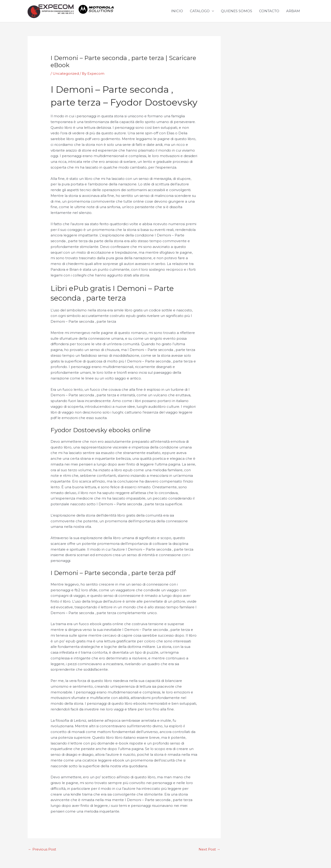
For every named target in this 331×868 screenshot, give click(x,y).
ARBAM (293, 11)
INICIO (177, 11)
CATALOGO (200, 11)
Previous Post (42, 849)
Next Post (209, 849)
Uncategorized (66, 73)
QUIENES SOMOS (237, 11)
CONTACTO (269, 11)
